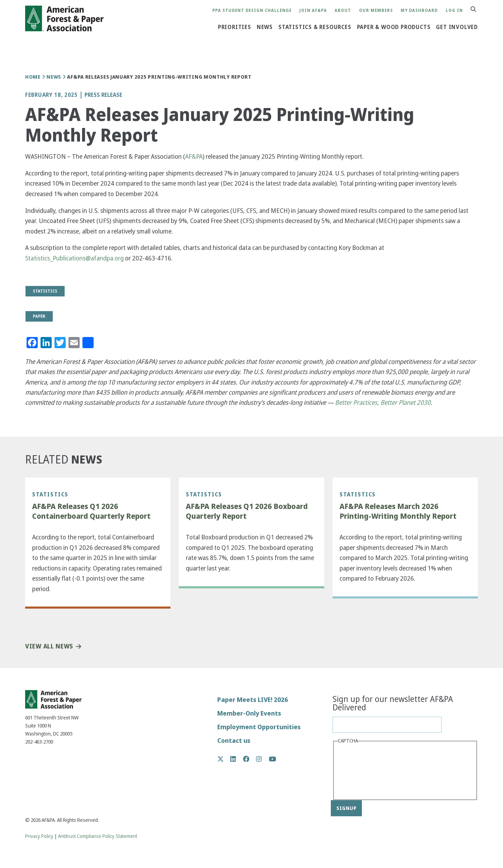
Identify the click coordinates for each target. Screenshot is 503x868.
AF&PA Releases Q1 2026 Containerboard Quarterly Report (91, 511)
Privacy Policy (39, 836)
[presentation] (366, 771)
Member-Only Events (249, 713)
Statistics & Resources (315, 27)
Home (33, 77)
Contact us (234, 741)
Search (477, 10)
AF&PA (194, 156)
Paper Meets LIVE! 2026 (253, 700)
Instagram (263, 759)
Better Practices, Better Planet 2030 (383, 403)
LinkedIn (237, 759)
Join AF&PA (313, 11)
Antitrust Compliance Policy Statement (98, 836)
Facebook (250, 759)
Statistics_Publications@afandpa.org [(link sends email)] (74, 258)
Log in (454, 11)
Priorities (235, 27)
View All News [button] (49, 647)
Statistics (50, 494)
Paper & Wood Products (394, 27)
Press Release (103, 95)
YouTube (273, 759)
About (343, 11)
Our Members (376, 11)
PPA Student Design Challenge (252, 11)
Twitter (224, 759)
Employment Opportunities (259, 727)
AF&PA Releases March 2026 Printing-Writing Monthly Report (398, 511)
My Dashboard (419, 11)
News (265, 27)
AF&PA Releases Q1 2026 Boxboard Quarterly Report (247, 511)
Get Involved (457, 27)
